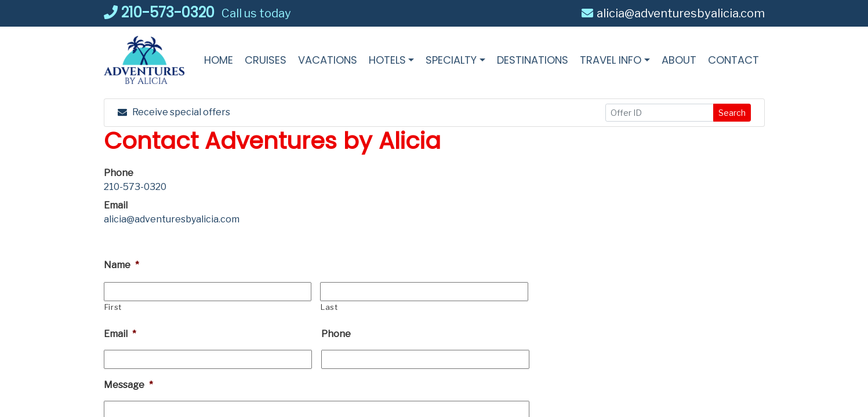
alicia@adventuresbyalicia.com (673, 13)
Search (732, 113)
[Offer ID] (660, 113)
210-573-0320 (159, 12)
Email (120, 334)
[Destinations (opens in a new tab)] (533, 60)
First (113, 307)
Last (329, 307)
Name (121, 265)
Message (128, 385)
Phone (336, 334)
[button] (392, 60)
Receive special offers (174, 112)
